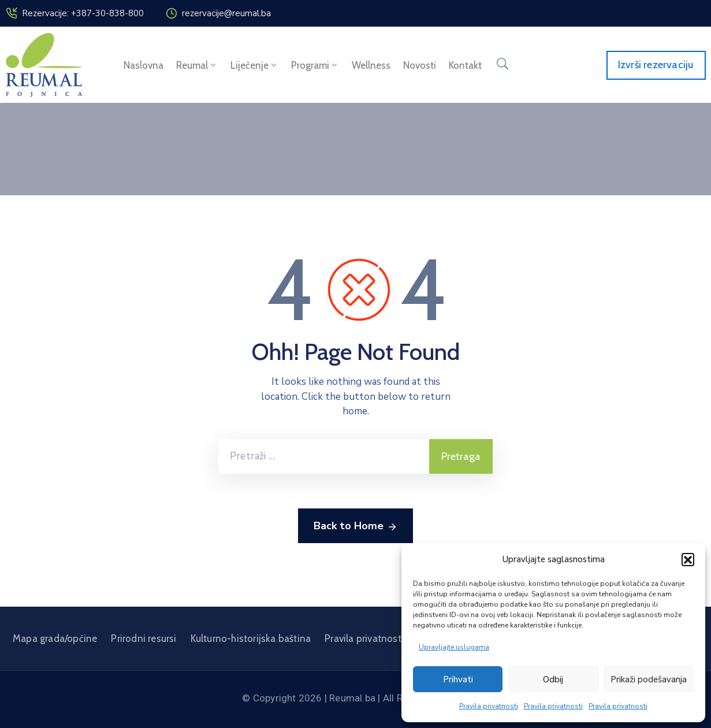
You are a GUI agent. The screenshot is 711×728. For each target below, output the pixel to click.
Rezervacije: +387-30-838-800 (83, 13)
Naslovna (144, 65)
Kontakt (465, 65)
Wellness (371, 65)
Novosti (420, 65)
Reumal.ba (352, 698)
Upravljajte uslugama (454, 647)
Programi (315, 65)
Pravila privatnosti (489, 706)
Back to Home (355, 526)
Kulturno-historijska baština (251, 638)
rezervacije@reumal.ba (226, 13)
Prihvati (458, 679)
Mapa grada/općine (55, 638)
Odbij (553, 679)
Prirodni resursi (144, 638)
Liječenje (254, 65)
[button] (688, 559)
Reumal (197, 65)
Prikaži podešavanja (649, 679)
